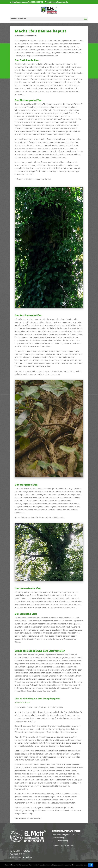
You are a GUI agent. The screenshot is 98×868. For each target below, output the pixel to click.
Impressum (57, 845)
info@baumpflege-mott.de (21, 857)
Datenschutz (69, 845)
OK (91, 865)
